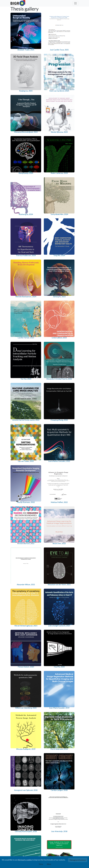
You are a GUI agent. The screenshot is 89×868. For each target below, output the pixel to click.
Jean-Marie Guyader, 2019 (36, 406)
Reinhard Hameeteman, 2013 (36, 715)
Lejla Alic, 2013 (71, 669)
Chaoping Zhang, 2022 (71, 230)
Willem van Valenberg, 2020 (18, 406)
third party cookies (25, 860)
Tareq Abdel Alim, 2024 (36, 142)
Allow (49, 864)
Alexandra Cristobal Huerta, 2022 (36, 230)
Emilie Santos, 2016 (53, 537)
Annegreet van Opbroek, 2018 (18, 450)
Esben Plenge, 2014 (53, 626)
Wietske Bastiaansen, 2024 (18, 186)
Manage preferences (78, 860)
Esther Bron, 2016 (71, 537)
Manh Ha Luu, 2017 (18, 537)
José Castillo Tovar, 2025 (36, 54)
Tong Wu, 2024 (71, 140)
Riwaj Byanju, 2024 (53, 96)
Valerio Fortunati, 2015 (71, 582)
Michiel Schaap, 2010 (53, 802)
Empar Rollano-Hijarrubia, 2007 (18, 846)
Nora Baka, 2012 (18, 757)
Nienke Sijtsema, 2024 (36, 98)
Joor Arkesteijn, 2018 (71, 450)
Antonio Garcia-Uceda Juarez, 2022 (53, 230)
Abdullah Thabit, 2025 (18, 54)
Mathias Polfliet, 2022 (71, 274)
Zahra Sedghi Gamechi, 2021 (36, 362)
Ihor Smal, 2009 (71, 801)
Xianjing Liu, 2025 (53, 52)
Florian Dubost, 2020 (53, 362)
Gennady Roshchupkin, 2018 (53, 450)
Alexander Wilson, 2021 (53, 318)
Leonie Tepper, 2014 (71, 626)
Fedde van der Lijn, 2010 (36, 802)
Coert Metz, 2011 (36, 757)
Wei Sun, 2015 (18, 625)
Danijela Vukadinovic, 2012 (53, 714)
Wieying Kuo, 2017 (36, 537)
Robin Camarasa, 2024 (71, 98)
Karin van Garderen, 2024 (71, 54)
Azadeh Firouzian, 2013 (36, 670)
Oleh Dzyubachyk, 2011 (53, 758)
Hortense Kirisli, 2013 (53, 670)
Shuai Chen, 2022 (36, 317)
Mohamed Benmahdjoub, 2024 (18, 99)
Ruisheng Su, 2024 (18, 140)
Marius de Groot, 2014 (18, 670)
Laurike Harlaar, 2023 (53, 186)
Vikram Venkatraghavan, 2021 (18, 363)
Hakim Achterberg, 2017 (71, 494)
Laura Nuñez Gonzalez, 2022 (36, 274)
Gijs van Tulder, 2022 (18, 274)
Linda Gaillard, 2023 (71, 185)
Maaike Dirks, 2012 (71, 713)
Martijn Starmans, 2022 (53, 274)
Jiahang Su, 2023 (36, 185)
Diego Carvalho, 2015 (53, 582)
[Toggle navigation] (75, 3)
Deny (41, 864)
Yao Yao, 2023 (18, 229)
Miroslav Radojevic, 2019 (53, 406)
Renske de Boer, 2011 (71, 758)
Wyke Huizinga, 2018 (18, 494)
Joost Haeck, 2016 (18, 581)
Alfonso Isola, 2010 (18, 801)
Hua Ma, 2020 (71, 361)
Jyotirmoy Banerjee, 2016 (36, 582)
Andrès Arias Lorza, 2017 (36, 494)
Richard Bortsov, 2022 (18, 318)
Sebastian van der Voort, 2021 (71, 318)
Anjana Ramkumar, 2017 (53, 494)
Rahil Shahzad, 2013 (18, 714)
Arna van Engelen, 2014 (36, 626)
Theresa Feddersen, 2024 (53, 142)
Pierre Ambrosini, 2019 (71, 406)
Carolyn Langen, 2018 (36, 450)
